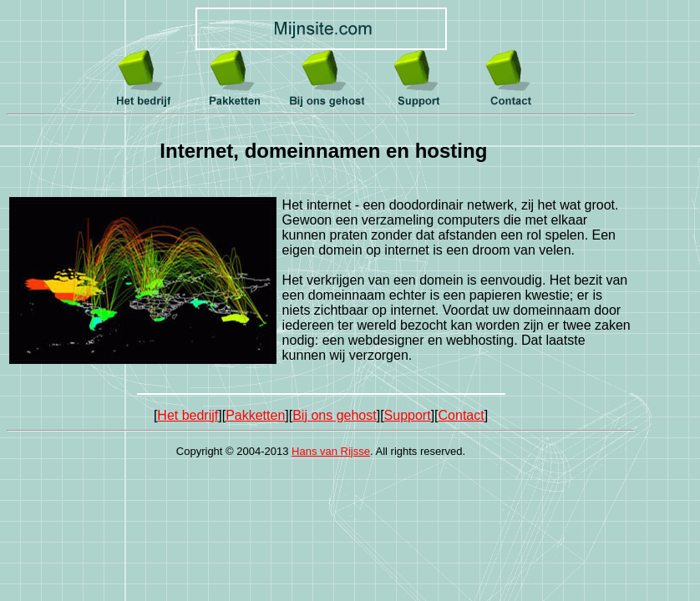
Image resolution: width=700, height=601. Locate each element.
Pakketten (255, 415)
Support (408, 415)
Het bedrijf (188, 415)
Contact (462, 415)
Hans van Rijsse (331, 451)
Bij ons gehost (335, 415)
